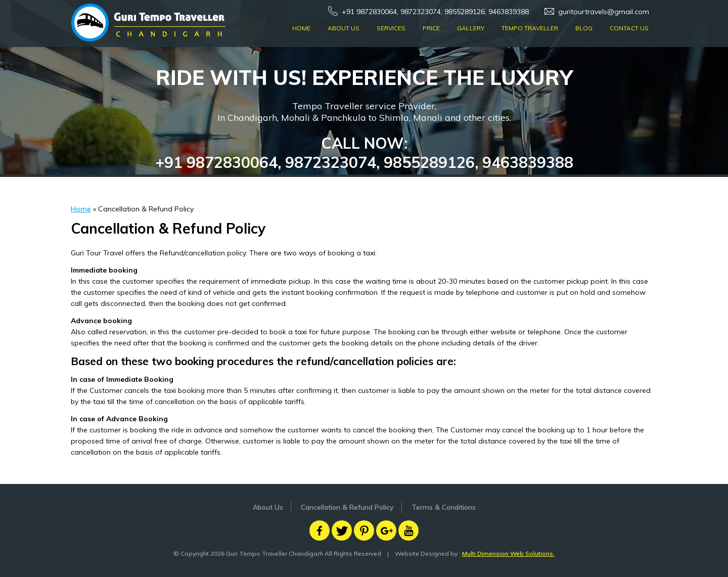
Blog (584, 28)
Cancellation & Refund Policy (347, 507)
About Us (344, 28)
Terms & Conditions (444, 507)
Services (391, 28)
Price (431, 28)
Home (301, 28)
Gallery (471, 28)
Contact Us (629, 28)
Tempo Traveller (530, 28)
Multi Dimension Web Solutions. (508, 553)
